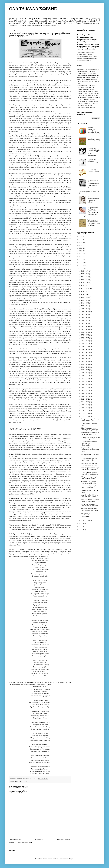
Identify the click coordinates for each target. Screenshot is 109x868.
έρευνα (93, 19)
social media (36, 23)
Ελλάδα (21, 781)
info (25, 19)
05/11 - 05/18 (85, 367)
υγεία (20, 21)
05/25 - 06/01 (85, 361)
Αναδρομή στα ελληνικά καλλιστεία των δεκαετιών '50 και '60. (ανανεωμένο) (94, 152)
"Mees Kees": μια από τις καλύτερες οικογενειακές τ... (90, 429)
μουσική (13, 19)
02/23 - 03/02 (85, 399)
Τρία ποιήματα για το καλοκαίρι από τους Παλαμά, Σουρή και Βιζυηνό (94, 223)
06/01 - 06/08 (85, 358)
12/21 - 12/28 (85, 274)
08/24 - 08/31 (85, 323)
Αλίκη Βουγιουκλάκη (27, 25)
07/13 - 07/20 (85, 341)
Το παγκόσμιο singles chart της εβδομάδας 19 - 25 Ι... (90, 420)
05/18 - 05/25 (85, 364)
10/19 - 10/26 (85, 300)
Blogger (71, 859)
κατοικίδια (89, 23)
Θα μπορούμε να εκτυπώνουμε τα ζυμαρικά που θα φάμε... (90, 469)
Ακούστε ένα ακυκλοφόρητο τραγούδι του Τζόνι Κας (89, 482)
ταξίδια (47, 23)
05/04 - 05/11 (85, 370)
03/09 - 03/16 (85, 393)
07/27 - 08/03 (85, 335)
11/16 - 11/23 (85, 289)
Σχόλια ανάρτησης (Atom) (24, 843)
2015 (81, 266)
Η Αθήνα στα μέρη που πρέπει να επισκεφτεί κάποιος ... (90, 478)
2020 (81, 251)
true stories (58, 23)
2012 (81, 527)
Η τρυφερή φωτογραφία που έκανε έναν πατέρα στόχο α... (90, 509)
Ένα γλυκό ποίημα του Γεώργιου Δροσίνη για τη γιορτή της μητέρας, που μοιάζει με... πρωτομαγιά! (89, 212)
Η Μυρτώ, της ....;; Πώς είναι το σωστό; (94, 171)
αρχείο (51, 19)
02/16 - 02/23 (85, 402)
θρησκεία (15, 25)
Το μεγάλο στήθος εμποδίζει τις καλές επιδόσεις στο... (90, 460)
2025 (81, 236)
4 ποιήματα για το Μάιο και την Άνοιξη (94, 139)
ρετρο (60, 21)
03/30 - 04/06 (85, 384)
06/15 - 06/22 (85, 352)
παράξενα (65, 19)
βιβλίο (93, 21)
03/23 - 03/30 (85, 387)
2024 (81, 239)
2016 (81, 263)
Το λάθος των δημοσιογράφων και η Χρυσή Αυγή (90, 487)
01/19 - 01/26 (85, 414)
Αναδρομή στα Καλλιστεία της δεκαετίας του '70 (93, 161)
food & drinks (81, 21)
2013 (81, 524)
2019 (81, 254)
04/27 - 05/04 (85, 373)
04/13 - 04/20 (85, 379)
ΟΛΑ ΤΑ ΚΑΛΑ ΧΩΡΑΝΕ (33, 9)
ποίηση (98, 23)
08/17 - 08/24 (85, 326)
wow (80, 23)
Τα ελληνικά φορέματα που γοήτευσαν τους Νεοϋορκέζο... (89, 443)
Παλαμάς (55, 25)
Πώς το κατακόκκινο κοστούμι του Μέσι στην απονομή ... (90, 455)
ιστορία (69, 21)
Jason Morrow (59, 859)
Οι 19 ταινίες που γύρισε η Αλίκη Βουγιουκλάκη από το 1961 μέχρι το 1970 (93, 184)
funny (51, 21)
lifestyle (37, 19)
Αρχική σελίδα (39, 839)
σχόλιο (24, 23)
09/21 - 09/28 (85, 312)
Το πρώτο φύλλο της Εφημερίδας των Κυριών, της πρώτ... (90, 450)
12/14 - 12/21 (85, 277)
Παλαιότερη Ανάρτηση (64, 839)
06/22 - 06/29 (85, 350)
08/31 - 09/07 (85, 321)
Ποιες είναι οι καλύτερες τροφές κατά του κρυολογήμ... (90, 500)
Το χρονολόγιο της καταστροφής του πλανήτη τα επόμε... (90, 438)
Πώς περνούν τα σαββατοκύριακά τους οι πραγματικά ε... (89, 515)
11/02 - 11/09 (85, 294)
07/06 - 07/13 (85, 344)
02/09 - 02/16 (85, 405)
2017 (81, 260)
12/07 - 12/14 (85, 280)
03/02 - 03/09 (85, 396)
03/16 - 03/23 (85, 390)
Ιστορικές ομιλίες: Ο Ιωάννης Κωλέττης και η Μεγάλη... (89, 496)
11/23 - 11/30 (85, 286)
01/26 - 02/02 (85, 411)
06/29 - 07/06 (85, 347)
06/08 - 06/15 (85, 355)
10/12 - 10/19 (85, 303)
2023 (81, 242)
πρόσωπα (80, 19)
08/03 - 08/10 (85, 332)
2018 (81, 257)
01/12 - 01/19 (85, 417)
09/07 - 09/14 (85, 318)
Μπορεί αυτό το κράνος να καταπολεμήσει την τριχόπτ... (90, 505)
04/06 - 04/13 (85, 382)
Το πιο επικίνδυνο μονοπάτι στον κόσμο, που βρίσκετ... (89, 473)
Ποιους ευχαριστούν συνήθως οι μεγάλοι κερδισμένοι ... (90, 433)
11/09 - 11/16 (85, 291)
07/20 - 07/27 (85, 338)
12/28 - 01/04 (85, 271)
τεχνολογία (13, 23)
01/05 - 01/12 (85, 520)
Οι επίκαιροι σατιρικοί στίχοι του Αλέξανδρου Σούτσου (93, 199)
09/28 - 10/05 (85, 309)
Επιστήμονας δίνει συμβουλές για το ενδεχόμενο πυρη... (89, 464)
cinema (41, 21)
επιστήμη (70, 23)
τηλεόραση (30, 21)
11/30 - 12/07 (85, 283)
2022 (81, 245)
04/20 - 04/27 (85, 376)
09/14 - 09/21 (85, 315)
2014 (81, 268)
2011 (81, 530)
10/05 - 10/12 (85, 306)
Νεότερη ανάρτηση (15, 839)
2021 (81, 248)
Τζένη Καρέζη (47, 25)
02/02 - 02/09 (85, 408)
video (11, 21)
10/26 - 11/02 (85, 297)
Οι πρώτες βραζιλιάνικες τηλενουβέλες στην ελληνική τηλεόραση (94, 130)
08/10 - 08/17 (85, 329)
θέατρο (38, 25)
